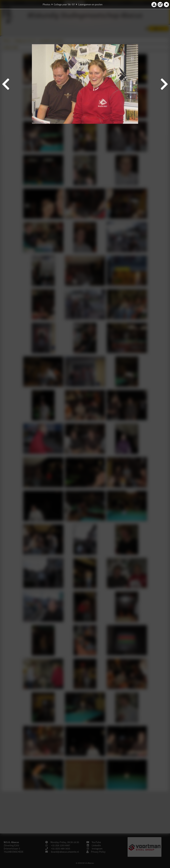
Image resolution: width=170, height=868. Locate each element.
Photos (46, 4)
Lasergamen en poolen (90, 4)
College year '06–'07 (64, 4)
